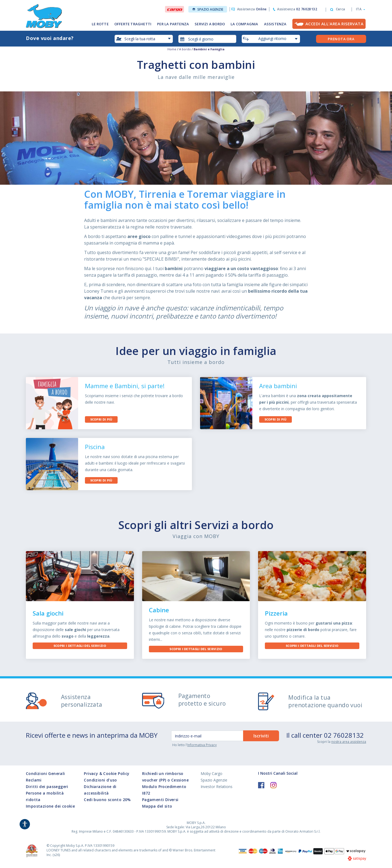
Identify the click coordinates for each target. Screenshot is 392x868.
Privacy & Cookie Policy (107, 773)
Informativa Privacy (202, 745)
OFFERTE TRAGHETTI (133, 24)
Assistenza (252, 9)
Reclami (34, 780)
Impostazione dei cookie (50, 806)
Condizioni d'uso (100, 780)
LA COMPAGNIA (244, 24)
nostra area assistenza (349, 742)
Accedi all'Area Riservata (334, 24)
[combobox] (207, 39)
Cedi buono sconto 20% (107, 800)
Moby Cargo (212, 773)
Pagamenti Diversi (160, 800)
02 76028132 (344, 735)
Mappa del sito (157, 806)
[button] (359, 9)
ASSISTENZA (275, 24)
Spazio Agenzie (208, 9)
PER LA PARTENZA (173, 24)
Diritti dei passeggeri (47, 787)
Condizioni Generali (45, 773)
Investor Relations (217, 787)
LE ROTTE (100, 24)
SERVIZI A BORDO (210, 24)
